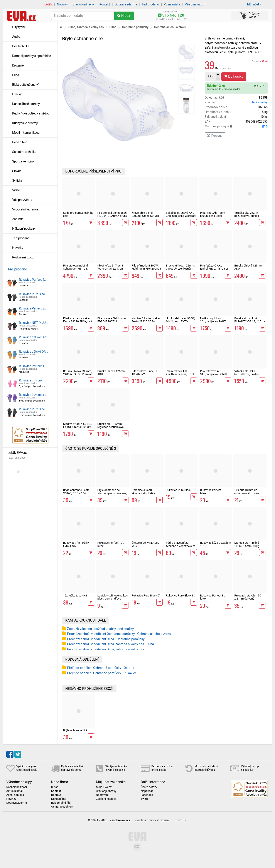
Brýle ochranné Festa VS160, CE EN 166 (76, 491)
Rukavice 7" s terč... (32, 380)
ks (210, 76)
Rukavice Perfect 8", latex (213, 597)
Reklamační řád (61, 803)
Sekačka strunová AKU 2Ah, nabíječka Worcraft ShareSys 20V (181, 216)
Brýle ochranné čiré (75, 730)
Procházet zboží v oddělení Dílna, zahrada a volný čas (106, 649)
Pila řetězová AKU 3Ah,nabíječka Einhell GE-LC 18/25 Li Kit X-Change (213, 376)
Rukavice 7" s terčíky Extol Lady (76, 544)
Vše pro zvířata (22, 200)
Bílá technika (21, 46)
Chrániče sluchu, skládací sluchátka (143, 491)
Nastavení (102, 795)
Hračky (17, 94)
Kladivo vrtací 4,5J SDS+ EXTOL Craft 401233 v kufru (78, 427)
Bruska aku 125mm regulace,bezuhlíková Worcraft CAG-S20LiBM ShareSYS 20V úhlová (112, 429)
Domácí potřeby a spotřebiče (32, 56)
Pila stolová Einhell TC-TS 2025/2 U (146, 373)
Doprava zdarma (126, 4)
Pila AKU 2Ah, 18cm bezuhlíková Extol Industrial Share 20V (213, 216)
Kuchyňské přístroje (25, 123)
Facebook (147, 795)
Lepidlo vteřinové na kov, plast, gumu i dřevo (113, 597)
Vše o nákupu (194, 4)
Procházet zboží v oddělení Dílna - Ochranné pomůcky (106, 639)
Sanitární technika (24, 152)
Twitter (145, 799)
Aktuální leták (15, 791)
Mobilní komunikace (26, 133)
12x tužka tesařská (75, 595)
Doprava (260, 61)
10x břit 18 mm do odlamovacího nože (247, 491)
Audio (16, 37)
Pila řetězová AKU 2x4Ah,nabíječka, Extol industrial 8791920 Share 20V (180, 376)
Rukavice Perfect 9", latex (213, 491)
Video (16, 190)
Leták (48, 4)
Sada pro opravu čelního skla (78, 214)
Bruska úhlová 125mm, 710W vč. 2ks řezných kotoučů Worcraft (180, 269)
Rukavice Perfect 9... (33, 280)
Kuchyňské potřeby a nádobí (31, 113)
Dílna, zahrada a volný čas (86, 27)
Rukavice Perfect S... (33, 308)
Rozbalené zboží (23, 257)
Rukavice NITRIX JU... (34, 323)
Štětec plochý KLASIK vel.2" (145, 544)
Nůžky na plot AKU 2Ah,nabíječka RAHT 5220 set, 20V (213, 321)
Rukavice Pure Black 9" (146, 595)
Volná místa (172, 4)
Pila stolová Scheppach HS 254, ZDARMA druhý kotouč (112, 216)
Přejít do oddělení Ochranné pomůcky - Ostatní (101, 668)
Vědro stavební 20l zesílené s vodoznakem (181, 544)
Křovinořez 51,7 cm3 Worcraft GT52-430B (110, 267)
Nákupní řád (59, 799)
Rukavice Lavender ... (33, 395)
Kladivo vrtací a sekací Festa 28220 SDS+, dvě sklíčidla (78, 321)
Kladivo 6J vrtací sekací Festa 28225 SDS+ (147, 320)
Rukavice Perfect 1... (33, 366)
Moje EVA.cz (104, 787)
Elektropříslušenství (25, 85)
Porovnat (215, 136)
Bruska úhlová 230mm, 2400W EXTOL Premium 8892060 (78, 374)
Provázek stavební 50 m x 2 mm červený (249, 597)
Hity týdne (19, 27)
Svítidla (17, 181)
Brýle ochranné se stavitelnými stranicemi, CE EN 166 (112, 493)
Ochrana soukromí (63, 807)
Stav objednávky (84, 4)
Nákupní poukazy (24, 229)
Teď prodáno (150, 4)
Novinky (62, 4)
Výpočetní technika (25, 209)
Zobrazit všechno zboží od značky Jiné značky (100, 629)
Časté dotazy (149, 787)
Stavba (17, 171)
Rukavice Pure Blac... (33, 294)
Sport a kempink (23, 161)
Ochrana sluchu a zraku (170, 27)
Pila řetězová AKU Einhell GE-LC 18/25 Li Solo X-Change (214, 269)
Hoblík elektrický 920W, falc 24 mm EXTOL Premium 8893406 (181, 321)
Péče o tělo (20, 142)
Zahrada (18, 219)
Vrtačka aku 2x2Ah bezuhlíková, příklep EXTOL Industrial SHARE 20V (250, 217)
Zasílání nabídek (106, 799)
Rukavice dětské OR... (34, 337)
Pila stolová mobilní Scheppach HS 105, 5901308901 (75, 269)
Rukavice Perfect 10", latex (111, 544)
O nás (55, 787)
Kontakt (105, 4)
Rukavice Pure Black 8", (181, 595)
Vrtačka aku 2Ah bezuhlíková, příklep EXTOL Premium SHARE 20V (249, 376)
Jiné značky (259, 102)
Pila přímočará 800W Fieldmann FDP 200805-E (147, 269)
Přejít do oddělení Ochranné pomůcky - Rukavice (102, 673)
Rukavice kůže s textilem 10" (216, 544)
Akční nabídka (15, 795)
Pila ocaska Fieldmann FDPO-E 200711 (111, 320)
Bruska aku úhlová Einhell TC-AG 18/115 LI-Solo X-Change (250, 321)
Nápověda (147, 791)
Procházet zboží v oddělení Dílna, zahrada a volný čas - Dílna (111, 644)
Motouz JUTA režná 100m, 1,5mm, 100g (247, 544)
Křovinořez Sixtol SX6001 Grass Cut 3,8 (145, 214)
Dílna (16, 75)
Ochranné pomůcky (135, 27)
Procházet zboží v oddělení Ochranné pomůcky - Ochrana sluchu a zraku (119, 634)
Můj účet (253, 4)
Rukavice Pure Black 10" (181, 490)
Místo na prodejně (236, 126)
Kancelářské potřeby (26, 104)
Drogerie (18, 65)
